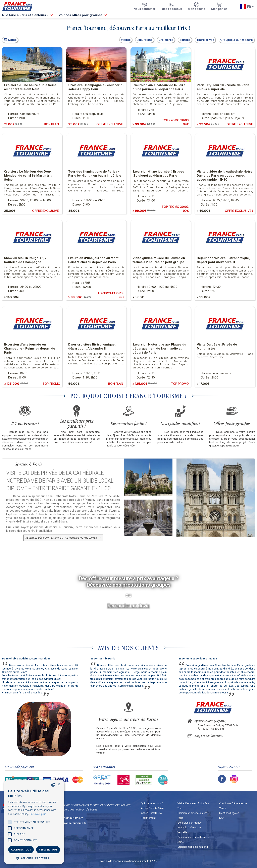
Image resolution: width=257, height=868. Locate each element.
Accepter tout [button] (21, 850)
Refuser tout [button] (48, 850)
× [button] (59, 785)
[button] (34, 858)
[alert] (34, 822)
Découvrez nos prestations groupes (129, 585)
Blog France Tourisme (209, 736)
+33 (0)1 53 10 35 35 (213, 729)
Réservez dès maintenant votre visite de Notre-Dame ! (61, 538)
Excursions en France (190, 823)
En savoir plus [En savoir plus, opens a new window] (38, 814)
